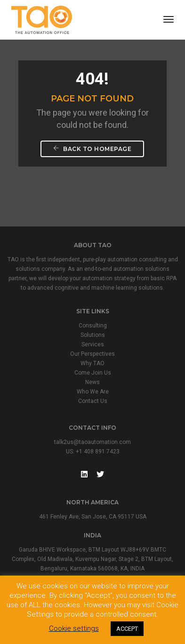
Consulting (93, 326)
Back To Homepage (92, 149)
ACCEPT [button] (127, 629)
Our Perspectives (92, 354)
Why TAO (92, 363)
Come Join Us (93, 373)
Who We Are (93, 392)
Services (93, 344)
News (92, 382)
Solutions (93, 335)
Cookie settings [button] (74, 628)
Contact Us (93, 401)
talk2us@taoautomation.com (92, 442)
